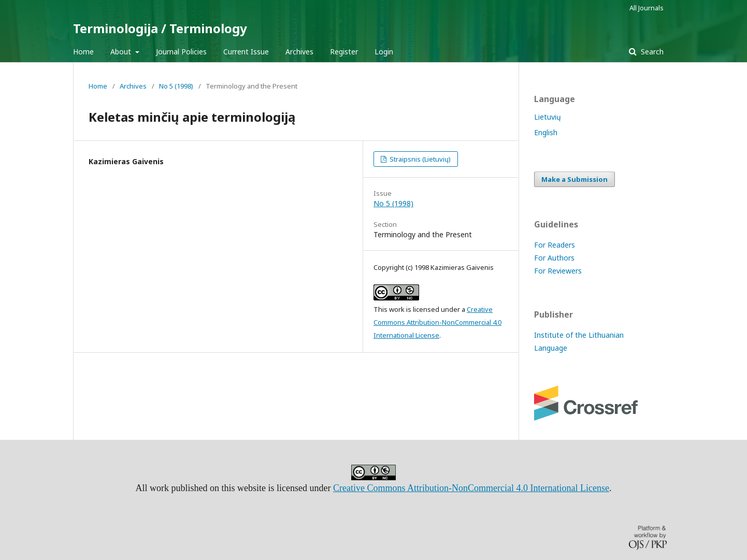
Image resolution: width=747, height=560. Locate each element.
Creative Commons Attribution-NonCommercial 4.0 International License (437, 322)
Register (344, 52)
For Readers (555, 245)
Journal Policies (181, 52)
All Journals (647, 8)
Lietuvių (548, 117)
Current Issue (246, 52)
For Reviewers (558, 271)
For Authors (554, 258)
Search (651, 52)
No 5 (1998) (176, 86)
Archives (299, 52)
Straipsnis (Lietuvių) (419, 159)
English (546, 132)
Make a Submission (574, 179)
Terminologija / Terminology (160, 28)
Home (83, 52)
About (122, 52)
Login (384, 52)
